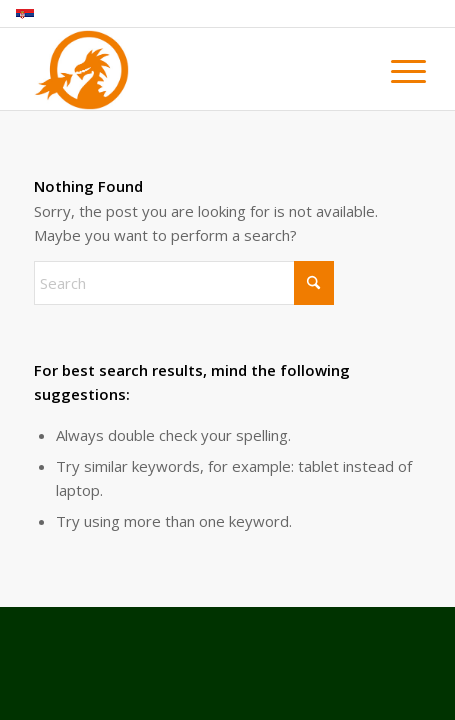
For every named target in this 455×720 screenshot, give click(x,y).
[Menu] (393, 72)
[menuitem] (393, 72)
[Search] (184, 283)
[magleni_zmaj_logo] (188, 70)
